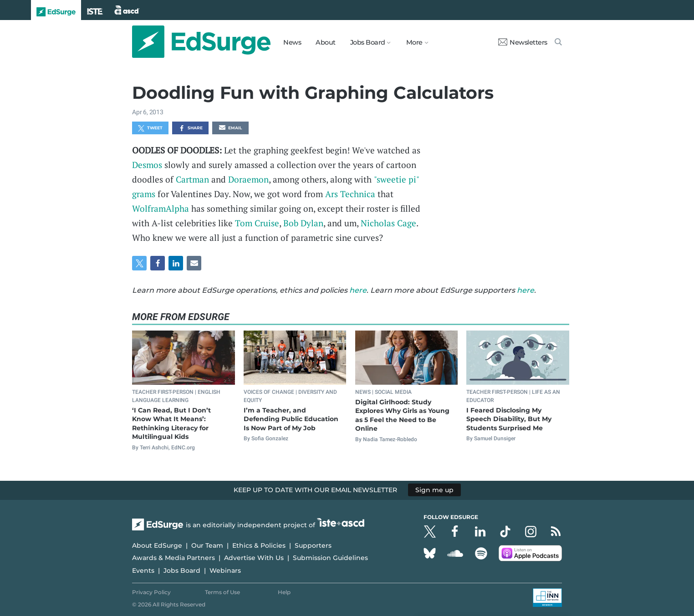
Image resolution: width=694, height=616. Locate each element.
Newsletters (523, 42)
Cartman (192, 179)
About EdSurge (157, 545)
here (358, 290)
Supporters (313, 545)
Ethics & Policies (259, 545)
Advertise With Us (254, 558)
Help (284, 592)
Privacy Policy (151, 592)
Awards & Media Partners (173, 558)
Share (191, 128)
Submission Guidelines (330, 558)
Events (143, 570)
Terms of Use (222, 592)
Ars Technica (350, 194)
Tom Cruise (257, 223)
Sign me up (434, 490)
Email (230, 128)
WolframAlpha (161, 208)
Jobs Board (182, 570)
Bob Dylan (303, 223)
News (292, 42)
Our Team (207, 545)
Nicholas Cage (388, 223)
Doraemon (248, 179)
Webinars (225, 570)
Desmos (147, 165)
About (326, 42)
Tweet (150, 128)
